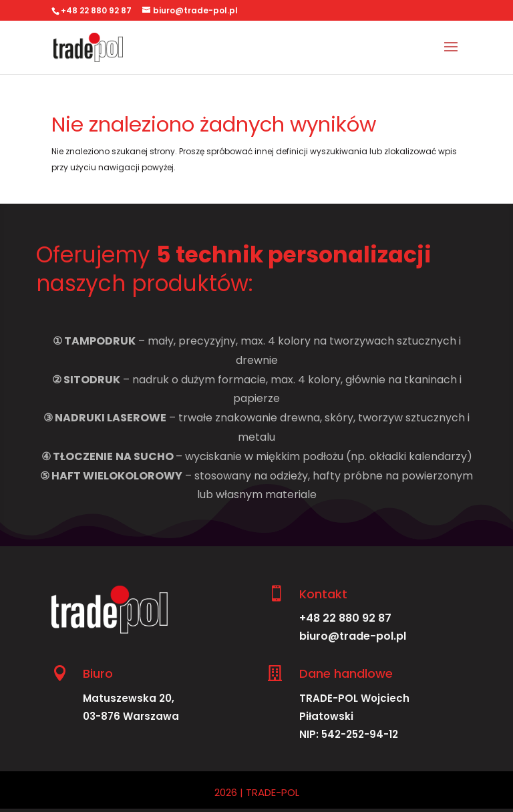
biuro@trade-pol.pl (353, 636)
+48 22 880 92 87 (345, 618)
